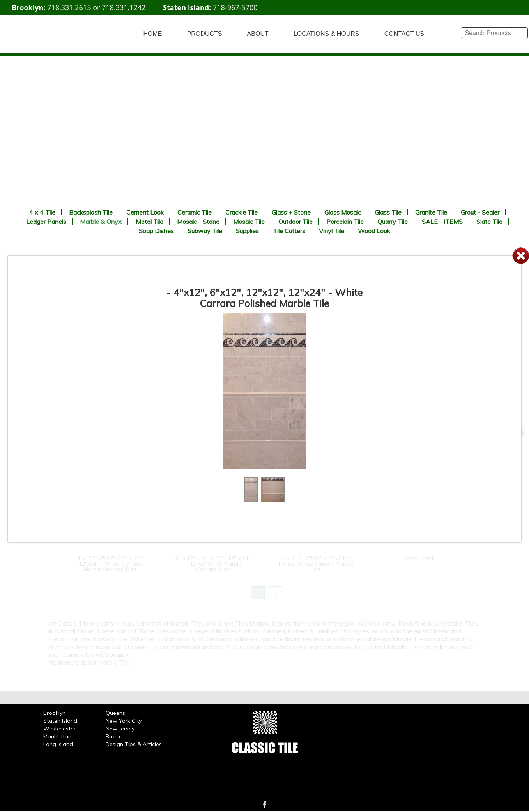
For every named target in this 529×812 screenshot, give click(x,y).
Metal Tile (149, 222)
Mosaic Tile (249, 222)
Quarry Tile (393, 222)
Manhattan (57, 736)
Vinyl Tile (332, 231)
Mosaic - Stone (198, 222)
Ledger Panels (46, 222)
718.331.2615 (69, 7)
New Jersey (120, 729)
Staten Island (60, 721)
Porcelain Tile (345, 222)
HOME (153, 34)
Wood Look (374, 231)
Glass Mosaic (343, 212)
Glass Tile (388, 212)
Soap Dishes (156, 231)
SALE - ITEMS (442, 222)
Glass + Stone (291, 212)
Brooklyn (54, 713)
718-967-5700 (235, 7)
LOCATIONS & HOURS (326, 34)
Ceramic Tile (195, 212)
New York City (124, 721)
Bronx (113, 736)
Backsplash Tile (91, 212)
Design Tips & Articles (134, 744)
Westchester (59, 729)
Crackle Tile (241, 212)
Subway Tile (205, 231)
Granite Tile (431, 212)
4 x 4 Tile (42, 212)
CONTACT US (404, 34)
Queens (115, 713)
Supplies (247, 231)
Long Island (58, 744)
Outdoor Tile (295, 222)
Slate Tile (489, 222)
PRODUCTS (205, 34)
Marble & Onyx (101, 222)
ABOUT (258, 34)
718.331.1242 (124, 7)
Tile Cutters (289, 231)
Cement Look (145, 212)
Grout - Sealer (480, 212)
